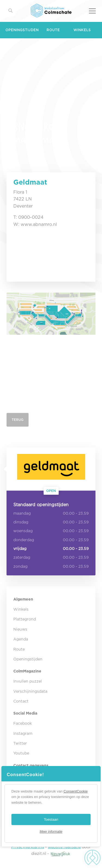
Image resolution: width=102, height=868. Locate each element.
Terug (18, 420)
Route (53, 30)
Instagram (23, 734)
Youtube (21, 753)
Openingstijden (22, 30)
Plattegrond (25, 619)
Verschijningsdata (30, 692)
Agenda (21, 639)
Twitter (20, 744)
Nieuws (20, 630)
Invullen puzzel (28, 681)
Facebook (23, 724)
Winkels (82, 30)
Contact (21, 701)
